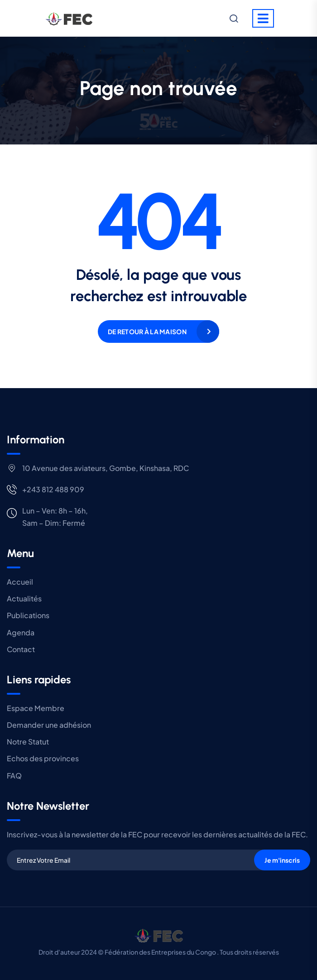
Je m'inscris (282, 860)
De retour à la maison (147, 331)
